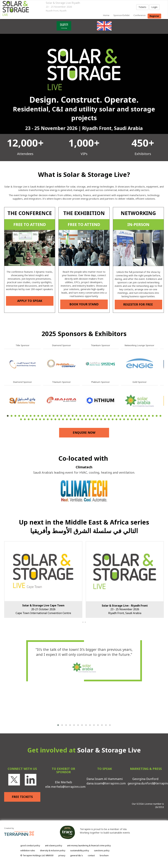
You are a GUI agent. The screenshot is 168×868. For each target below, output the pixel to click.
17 (69, 416)
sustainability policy (80, 851)
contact (91, 855)
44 (29, 419)
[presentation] (83, 622)
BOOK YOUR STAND (84, 304)
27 (107, 416)
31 (122, 416)
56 (74, 419)
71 (132, 419)
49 (48, 419)
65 (109, 419)
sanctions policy (102, 851)
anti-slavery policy (54, 846)
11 (46, 416)
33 (130, 416)
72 (136, 419)
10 (42, 416)
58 (82, 419)
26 (103, 416)
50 (52, 419)
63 (101, 419)
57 (78, 419)
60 (90, 419)
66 (113, 419)
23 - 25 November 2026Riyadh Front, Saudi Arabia (125, 609)
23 (92, 416)
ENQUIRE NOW (84, 433)
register (154, 16)
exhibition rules (28, 851)
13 (54, 416)
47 (40, 419)
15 (61, 416)
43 (25, 419)
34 (134, 416)
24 (96, 416)
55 (71, 419)
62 (97, 419)
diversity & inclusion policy (53, 851)
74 (143, 419)
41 (160, 416)
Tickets (142, 7)
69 (124, 419)
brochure (104, 855)
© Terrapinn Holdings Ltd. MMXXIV (37, 855)
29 (115, 416)
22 (88, 416)
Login (154, 7)
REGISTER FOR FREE (138, 304)
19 (76, 416)
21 (84, 416)
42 (21, 419)
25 (99, 416)
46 (36, 419)
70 (128, 419)
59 (86, 419)
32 (126, 416)
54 (67, 419)
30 (118, 416)
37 (145, 416)
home (106, 15)
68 (120, 419)
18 (73, 416)
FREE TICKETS (22, 797)
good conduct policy (30, 846)
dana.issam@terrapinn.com (106, 783)
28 (111, 416)
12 (50, 416)
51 (55, 419)
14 (57, 416)
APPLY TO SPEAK (30, 301)
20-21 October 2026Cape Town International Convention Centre (43, 609)
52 (59, 419)
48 (44, 419)
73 (139, 419)
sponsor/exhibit (121, 15)
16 (65, 416)
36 (141, 416)
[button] (58, 725)
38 (149, 416)
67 (116, 419)
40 (157, 416)
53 (63, 419)
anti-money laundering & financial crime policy (89, 846)
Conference (140, 15)
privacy (62, 855)
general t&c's (77, 855)
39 (153, 416)
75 (147, 419)
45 (32, 419)
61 (94, 419)
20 (80, 416)
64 (105, 419)
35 (138, 416)
